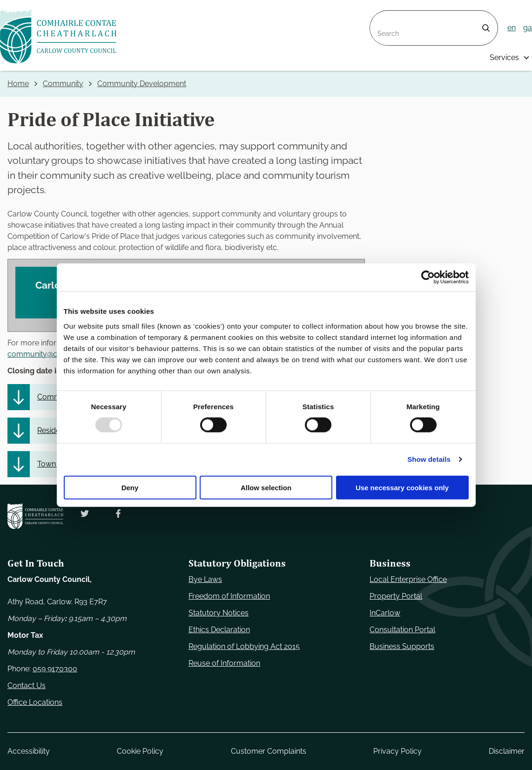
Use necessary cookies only (402, 487)
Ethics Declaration (219, 630)
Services (504, 57)
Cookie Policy (140, 751)
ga (528, 28)
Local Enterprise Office (408, 579)
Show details (429, 459)
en (512, 28)
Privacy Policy (397, 751)
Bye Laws (205, 579)
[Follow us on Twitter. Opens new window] (85, 513)
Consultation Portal (402, 630)
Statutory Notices (219, 613)
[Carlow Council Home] (35, 516)
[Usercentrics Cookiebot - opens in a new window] (428, 277)
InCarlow (385, 613)
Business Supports (402, 646)
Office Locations (35, 702)
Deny (130, 487)
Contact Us (27, 686)
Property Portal (396, 596)
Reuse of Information (224, 663)
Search (382, 16)
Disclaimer (507, 751)
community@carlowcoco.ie (54, 354)
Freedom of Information (229, 596)
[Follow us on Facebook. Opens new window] (118, 513)
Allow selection (266, 487)
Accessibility (29, 751)
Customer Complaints (269, 751)
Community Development (142, 84)
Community (63, 84)
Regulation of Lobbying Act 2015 (244, 646)
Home (18, 84)
